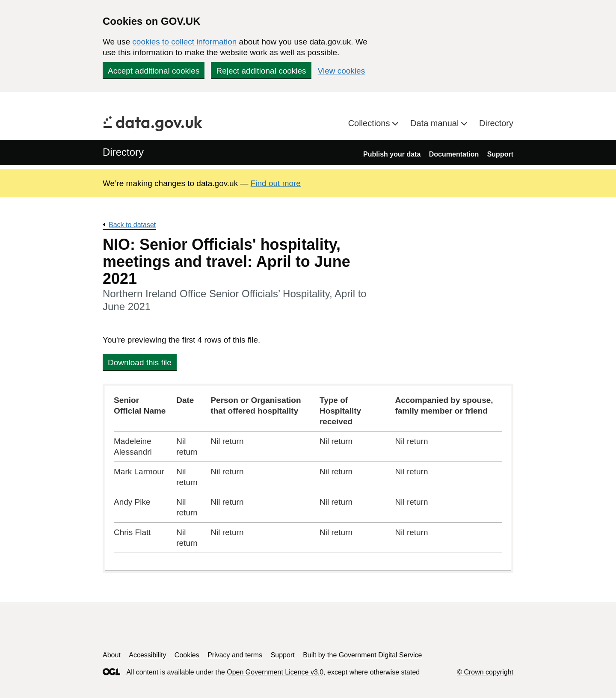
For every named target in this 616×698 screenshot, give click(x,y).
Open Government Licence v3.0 (275, 672)
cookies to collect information (184, 42)
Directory (496, 123)
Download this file (140, 362)
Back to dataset (132, 225)
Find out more (276, 183)
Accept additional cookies (154, 71)
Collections (370, 123)
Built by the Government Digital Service (362, 655)
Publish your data (392, 154)
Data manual (436, 123)
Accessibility (147, 655)
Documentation (454, 154)
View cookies (342, 71)
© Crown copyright (485, 672)
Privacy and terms (235, 655)
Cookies (187, 655)
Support (500, 154)
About (112, 655)
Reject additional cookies (261, 71)
